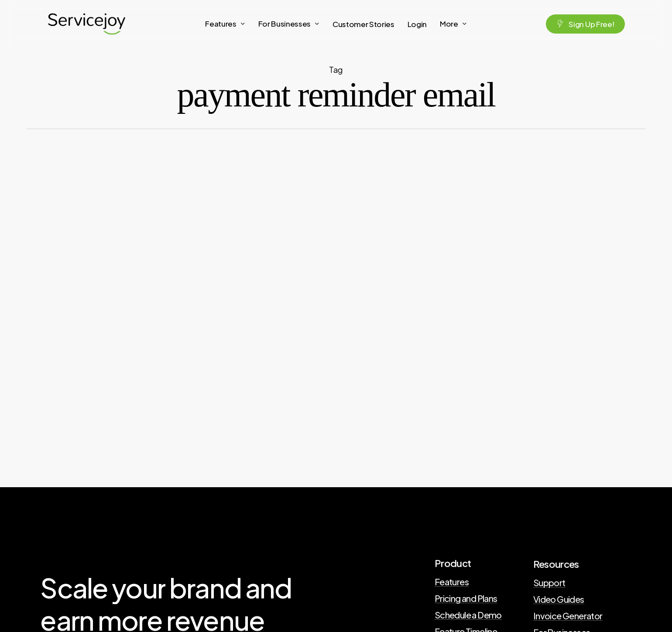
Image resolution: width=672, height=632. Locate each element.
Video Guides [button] (559, 602)
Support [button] (549, 585)
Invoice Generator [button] (568, 618)
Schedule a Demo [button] (468, 616)
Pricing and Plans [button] (466, 600)
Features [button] (452, 583)
